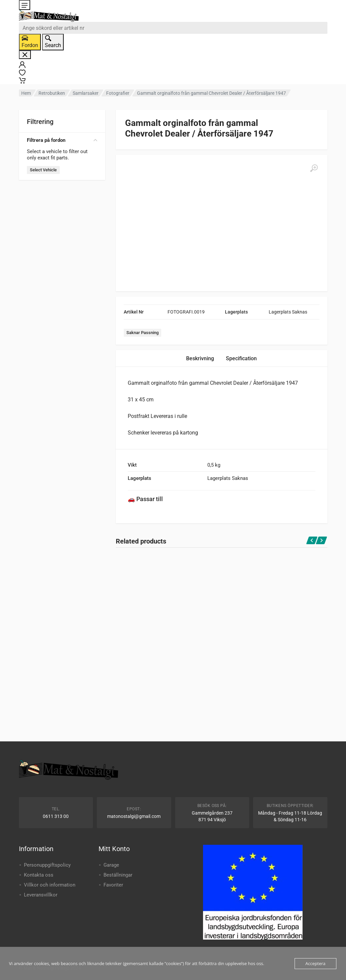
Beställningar (118, 875)
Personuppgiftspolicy (47, 865)
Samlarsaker (86, 93)
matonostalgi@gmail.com (134, 816)
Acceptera (315, 963)
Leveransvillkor (41, 895)
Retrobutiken (52, 93)
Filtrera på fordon (62, 140)
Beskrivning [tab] (200, 358)
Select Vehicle (43, 170)
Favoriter (113, 885)
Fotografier (118, 93)
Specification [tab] (241, 358)
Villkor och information (50, 885)
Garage (111, 865)
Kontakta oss (39, 875)
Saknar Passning (142, 333)
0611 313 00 (56, 816)
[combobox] (173, 28)
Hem (26, 93)
